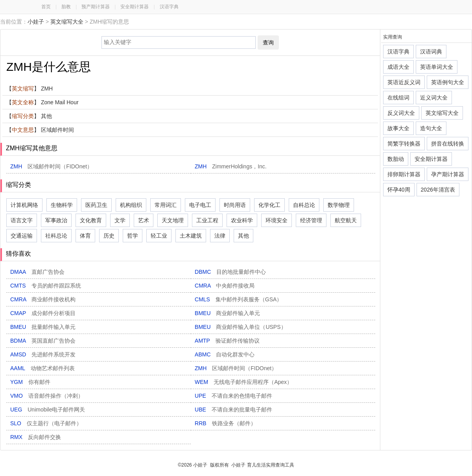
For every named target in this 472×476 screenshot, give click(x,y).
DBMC (230, 272)
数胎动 (396, 159)
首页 (46, 7)
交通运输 (22, 236)
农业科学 (242, 220)
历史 (109, 236)
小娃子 (36, 22)
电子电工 (200, 205)
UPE (233, 396)
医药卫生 (96, 205)
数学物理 (339, 205)
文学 (120, 220)
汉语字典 (169, 7)
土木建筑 (191, 236)
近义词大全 (434, 98)
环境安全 (277, 220)
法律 (220, 236)
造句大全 (431, 128)
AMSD (43, 354)
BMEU (227, 313)
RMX (36, 437)
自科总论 (304, 205)
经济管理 (311, 220)
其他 (243, 236)
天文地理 (173, 220)
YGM (30, 382)
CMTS (46, 286)
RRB (225, 423)
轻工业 (159, 236)
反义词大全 (401, 113)
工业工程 (207, 220)
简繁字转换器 (404, 144)
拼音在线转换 (448, 144)
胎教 (66, 7)
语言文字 (22, 220)
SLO (46, 423)
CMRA (225, 286)
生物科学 (62, 205)
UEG (48, 410)
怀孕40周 (399, 190)
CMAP (43, 313)
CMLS (238, 299)
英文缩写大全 (67, 22)
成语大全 (398, 67)
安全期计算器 (135, 7)
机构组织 (131, 205)
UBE (233, 410)
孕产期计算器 (448, 174)
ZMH (51, 166)
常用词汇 (166, 205)
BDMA (43, 341)
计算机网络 (24, 205)
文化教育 (91, 220)
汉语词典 (431, 52)
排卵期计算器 (404, 174)
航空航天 (346, 220)
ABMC (225, 354)
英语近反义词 (404, 82)
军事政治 (56, 220)
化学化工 (269, 205)
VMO (47, 396)
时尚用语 (235, 205)
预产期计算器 (96, 7)
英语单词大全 (437, 67)
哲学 (133, 236)
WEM (243, 382)
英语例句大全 (448, 82)
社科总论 (56, 236)
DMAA (37, 272)
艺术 (144, 220)
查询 (268, 42)
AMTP (227, 341)
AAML (42, 368)
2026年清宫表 (438, 190)
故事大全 (398, 128)
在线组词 (398, 98)
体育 (85, 236)
